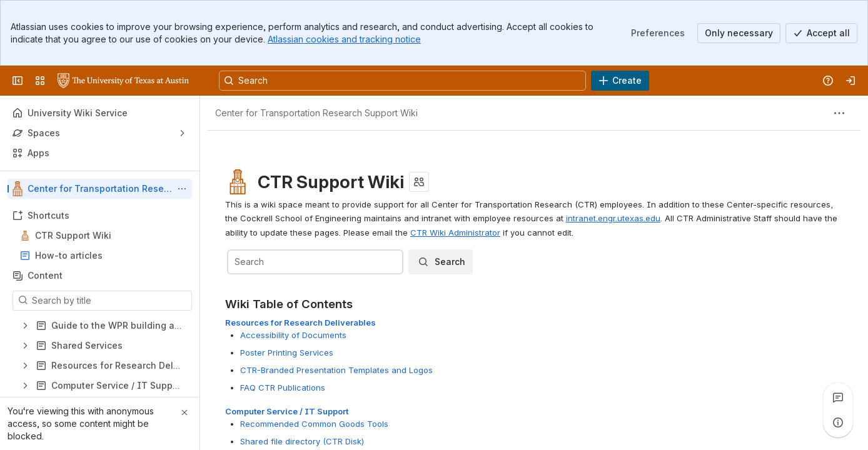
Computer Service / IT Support (287, 411)
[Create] (620, 81)
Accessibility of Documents (293, 335)
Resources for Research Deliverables (300, 322)
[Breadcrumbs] (316, 113)
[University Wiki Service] (123, 81)
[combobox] (236, 262)
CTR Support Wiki (73, 235)
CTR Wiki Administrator (455, 232)
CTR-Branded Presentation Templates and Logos (336, 370)
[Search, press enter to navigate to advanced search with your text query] (402, 81)
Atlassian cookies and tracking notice (344, 39)
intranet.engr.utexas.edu (613, 218)
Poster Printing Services (287, 352)
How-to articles (69, 255)
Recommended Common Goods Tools (314, 424)
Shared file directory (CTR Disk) (302, 441)
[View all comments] (838, 397)
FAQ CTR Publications (283, 387)
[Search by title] (110, 301)
